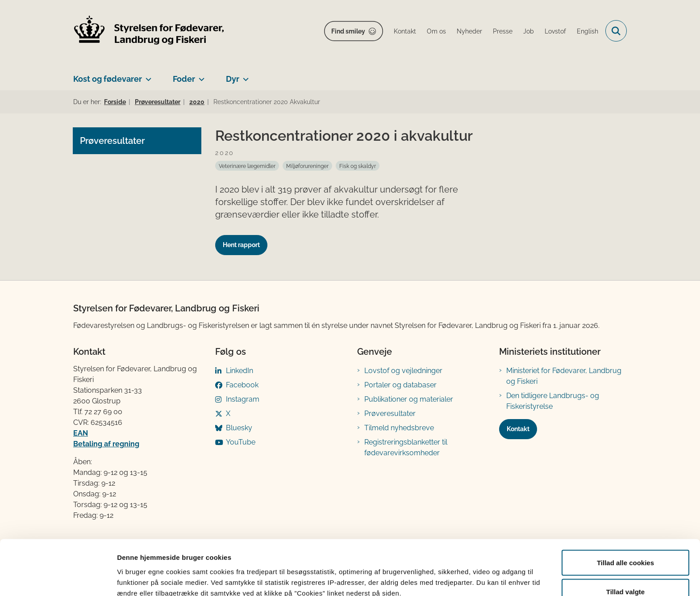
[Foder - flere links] (200, 76)
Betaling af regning (106, 444)
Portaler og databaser (400, 385)
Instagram (243, 399)
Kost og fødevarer (108, 79)
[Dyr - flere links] (244, 76)
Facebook (242, 385)
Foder (184, 79)
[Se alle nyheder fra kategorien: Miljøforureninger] (307, 166)
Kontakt (518, 429)
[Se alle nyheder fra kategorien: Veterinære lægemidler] (247, 166)
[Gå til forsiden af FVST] (149, 31)
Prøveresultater (390, 413)
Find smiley (348, 31)
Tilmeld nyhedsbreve (399, 428)
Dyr (233, 79)
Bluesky (239, 428)
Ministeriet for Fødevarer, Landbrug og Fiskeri (564, 376)
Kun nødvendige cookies (625, 572)
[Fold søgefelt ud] (616, 31)
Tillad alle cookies (625, 514)
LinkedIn (240, 371)
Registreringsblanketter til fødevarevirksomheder (406, 447)
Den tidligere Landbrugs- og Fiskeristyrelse (553, 401)
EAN (81, 433)
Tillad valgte (625, 543)
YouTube (241, 442)
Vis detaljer (464, 573)
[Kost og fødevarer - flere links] (147, 76)
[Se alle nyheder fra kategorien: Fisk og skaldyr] (358, 166)
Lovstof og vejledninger (403, 371)
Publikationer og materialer (409, 399)
